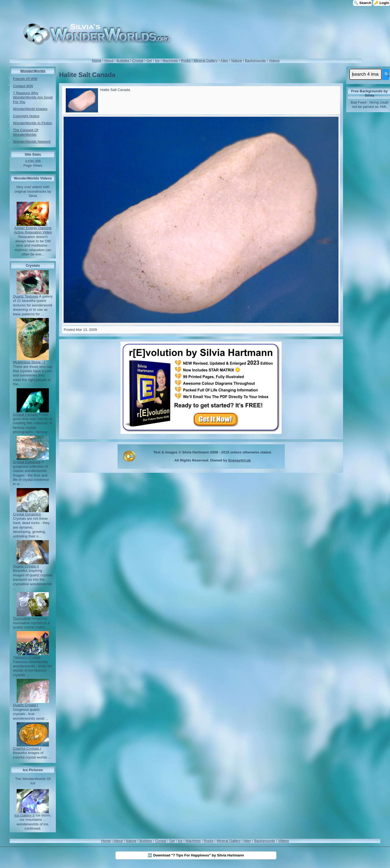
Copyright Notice (26, 116)
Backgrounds (255, 61)
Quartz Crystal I (25, 705)
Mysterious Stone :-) (29, 362)
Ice (157, 61)
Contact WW (23, 86)
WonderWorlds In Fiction (32, 123)
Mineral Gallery (206, 61)
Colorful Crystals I (27, 748)
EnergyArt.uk (239, 460)
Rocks (186, 61)
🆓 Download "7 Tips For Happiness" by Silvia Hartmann (196, 855)
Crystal (138, 61)
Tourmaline (22, 618)
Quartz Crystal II (26, 566)
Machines (170, 61)
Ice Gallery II (25, 815)
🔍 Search (362, 3)
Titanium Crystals (27, 657)
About (109, 61)
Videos (274, 61)
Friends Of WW (25, 79)
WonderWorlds (33, 71)
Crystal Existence (27, 462)
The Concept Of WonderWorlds (25, 132)
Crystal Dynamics (27, 514)
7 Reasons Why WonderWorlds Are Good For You (33, 97)
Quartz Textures (25, 296)
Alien (224, 61)
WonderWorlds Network (32, 142)
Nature (237, 61)
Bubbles (123, 61)
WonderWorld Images (30, 109)
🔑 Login (382, 3)
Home (97, 61)
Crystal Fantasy (25, 414)
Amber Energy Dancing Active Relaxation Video (33, 230)
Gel (149, 61)
